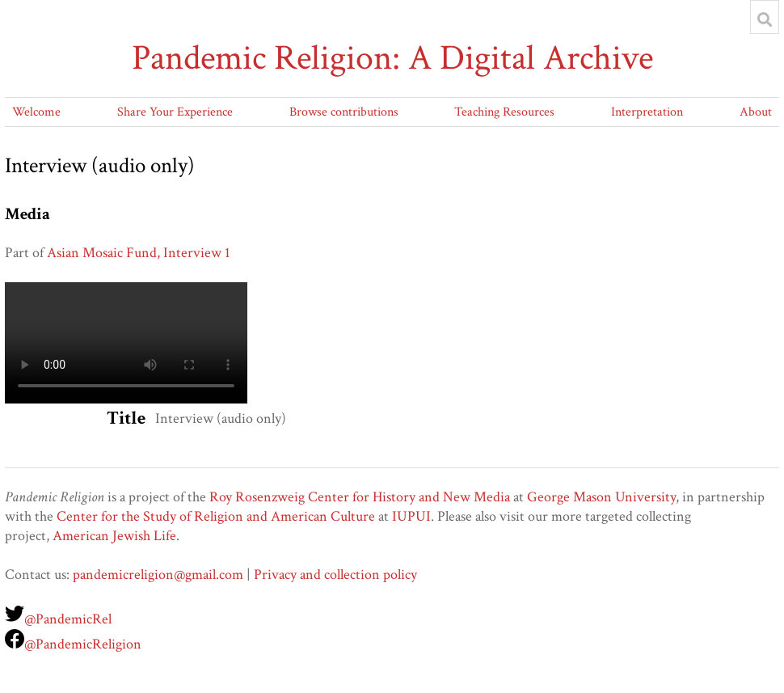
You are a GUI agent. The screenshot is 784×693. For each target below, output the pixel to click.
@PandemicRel (68, 619)
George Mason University (601, 497)
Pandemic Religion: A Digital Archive (392, 58)
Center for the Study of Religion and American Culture (216, 516)
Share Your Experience (175, 112)
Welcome (36, 112)
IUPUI (411, 516)
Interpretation (647, 112)
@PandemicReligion (83, 644)
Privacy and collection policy (335, 575)
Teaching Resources (504, 112)
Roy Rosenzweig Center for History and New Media (360, 497)
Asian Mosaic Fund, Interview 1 (139, 253)
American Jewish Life (114, 536)
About (756, 112)
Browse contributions (344, 112)
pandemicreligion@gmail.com (158, 575)
